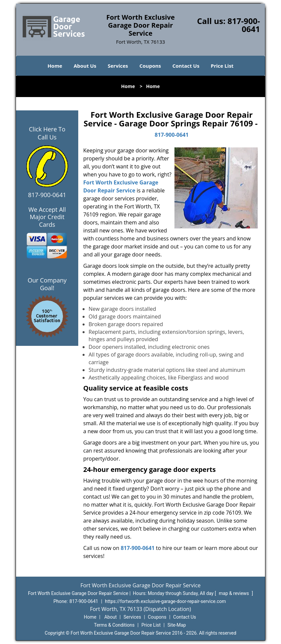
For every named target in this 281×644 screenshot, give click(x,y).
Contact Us (186, 66)
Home (55, 66)
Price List (222, 66)
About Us (85, 66)
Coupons (150, 66)
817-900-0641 (244, 25)
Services (118, 66)
